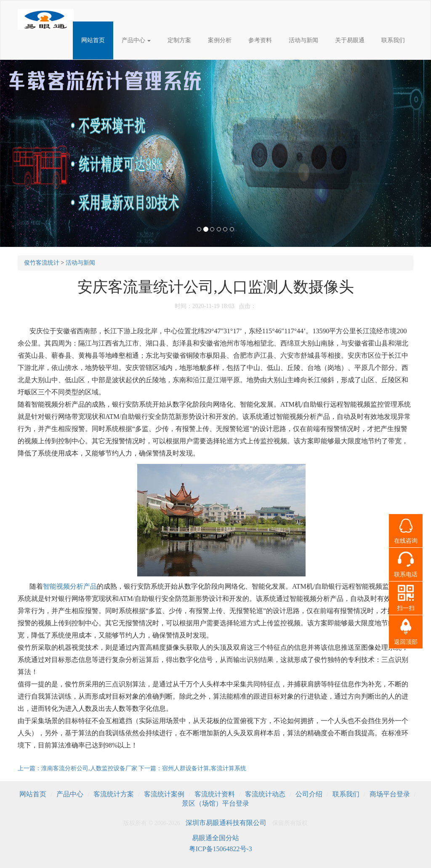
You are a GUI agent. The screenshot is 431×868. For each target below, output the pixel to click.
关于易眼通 (350, 40)
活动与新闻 (303, 40)
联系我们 (393, 40)
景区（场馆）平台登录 (215, 803)
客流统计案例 (164, 794)
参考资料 (260, 40)
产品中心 (136, 40)
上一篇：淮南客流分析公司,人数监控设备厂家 (78, 768)
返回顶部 (406, 642)
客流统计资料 (215, 794)
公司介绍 (309, 794)
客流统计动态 (265, 794)
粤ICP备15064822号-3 (221, 849)
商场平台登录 (390, 794)
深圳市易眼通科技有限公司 (226, 823)
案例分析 (220, 40)
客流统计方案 (114, 794)
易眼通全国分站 (215, 838)
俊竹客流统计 (42, 263)
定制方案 (179, 40)
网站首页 (93, 40)
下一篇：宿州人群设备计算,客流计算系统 (192, 768)
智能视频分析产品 (70, 586)
